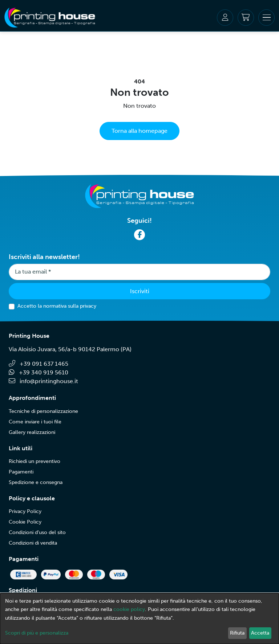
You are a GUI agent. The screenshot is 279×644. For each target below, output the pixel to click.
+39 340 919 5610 (39, 372)
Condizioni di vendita (33, 543)
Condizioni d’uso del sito (37, 532)
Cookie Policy (25, 522)
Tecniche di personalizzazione (43, 411)
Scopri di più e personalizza (37, 633)
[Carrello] (246, 18)
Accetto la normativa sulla (57, 306)
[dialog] (139, 619)
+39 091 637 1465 (39, 364)
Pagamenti (21, 472)
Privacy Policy (25, 511)
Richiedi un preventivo (35, 461)
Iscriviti (140, 291)
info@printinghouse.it (43, 381)
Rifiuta (237, 633)
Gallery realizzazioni (32, 432)
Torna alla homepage (139, 131)
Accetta (260, 633)
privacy (88, 306)
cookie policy (129, 609)
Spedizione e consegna (36, 482)
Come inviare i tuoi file (35, 422)
